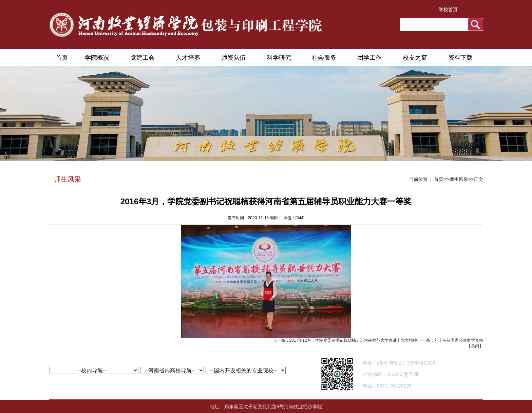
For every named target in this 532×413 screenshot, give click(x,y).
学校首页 (448, 10)
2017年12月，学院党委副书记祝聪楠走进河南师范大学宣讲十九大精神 (353, 340)
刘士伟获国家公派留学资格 (459, 340)
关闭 (475, 346)
